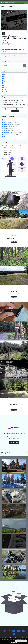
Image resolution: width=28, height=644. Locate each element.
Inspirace (5, 83)
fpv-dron (4, 111)
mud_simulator (18, 105)
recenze (22, 100)
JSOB (10, 137)
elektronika (5, 103)
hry (20, 103)
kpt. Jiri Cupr (10, 122)
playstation (16, 103)
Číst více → (5, 51)
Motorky (5, 87)
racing (24, 105)
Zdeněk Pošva (12, 133)
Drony (4, 79)
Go (24, 65)
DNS (11, 637)
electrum (9, 43)
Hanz (10, 126)
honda (17, 107)
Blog (4, 75)
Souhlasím (18, 641)
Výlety (4, 89)
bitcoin (4, 43)
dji (7, 100)
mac (21, 107)
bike (15, 109)
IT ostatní (7, 57)
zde (15, 641)
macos (11, 109)
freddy (8, 131)
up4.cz (17, 637)
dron (4, 100)
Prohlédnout (14, 242)
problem (10, 100)
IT (3, 85)
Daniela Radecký (12, 120)
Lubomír (10, 135)
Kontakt (23, 637)
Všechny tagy (15, 111)
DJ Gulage (11, 124)
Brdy (4, 77)
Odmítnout (24, 641)
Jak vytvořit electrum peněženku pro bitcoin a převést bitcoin (14, 38)
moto (8, 107)
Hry (3, 81)
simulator (5, 105)
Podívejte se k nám (14, 442)
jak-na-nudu (16, 100)
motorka (13, 107)
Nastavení (14, 642)
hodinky (10, 103)
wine (7, 109)
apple (4, 109)
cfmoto (4, 107)
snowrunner (11, 105)
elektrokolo (20, 109)
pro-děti (9, 111)
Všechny (5, 92)
